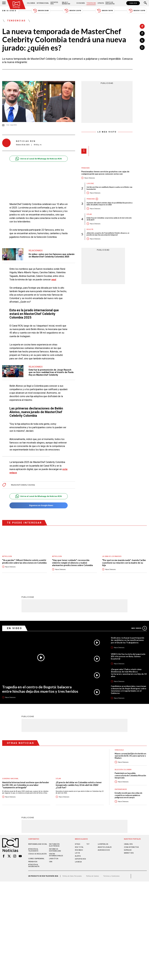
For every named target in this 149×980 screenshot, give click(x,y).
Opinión (101, 3)
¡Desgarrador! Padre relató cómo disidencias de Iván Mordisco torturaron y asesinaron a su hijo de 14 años (129, 673)
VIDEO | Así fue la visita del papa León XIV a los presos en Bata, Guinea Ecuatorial (128, 656)
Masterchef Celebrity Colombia (23, 485)
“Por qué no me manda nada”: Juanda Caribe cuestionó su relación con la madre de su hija (124, 563)
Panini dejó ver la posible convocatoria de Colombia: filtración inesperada (130, 775)
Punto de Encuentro (110, 3)
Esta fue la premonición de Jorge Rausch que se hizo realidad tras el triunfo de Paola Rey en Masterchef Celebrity (51, 372)
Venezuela (119, 750)
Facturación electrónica (54, 845)
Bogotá (90, 229)
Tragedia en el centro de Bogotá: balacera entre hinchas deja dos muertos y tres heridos (40, 689)
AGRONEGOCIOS (104, 850)
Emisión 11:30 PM (137, 11)
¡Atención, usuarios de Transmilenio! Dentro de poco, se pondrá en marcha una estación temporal (108, 234)
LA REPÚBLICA (103, 844)
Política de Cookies (93, 876)
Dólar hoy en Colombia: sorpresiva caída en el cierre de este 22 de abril (109, 219)
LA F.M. (78, 853)
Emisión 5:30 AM (41, 11)
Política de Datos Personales (72, 876)
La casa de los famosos (112, 556)
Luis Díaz (90, 184)
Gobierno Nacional (10, 778)
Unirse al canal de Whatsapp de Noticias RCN (38, 159)
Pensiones (85, 168)
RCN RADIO (79, 850)
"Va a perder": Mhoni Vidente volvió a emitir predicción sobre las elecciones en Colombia (24, 561)
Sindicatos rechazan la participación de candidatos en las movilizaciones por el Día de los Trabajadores (128, 640)
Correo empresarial (36, 858)
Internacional (43, 3)
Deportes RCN (54, 3)
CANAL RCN (133, 3)
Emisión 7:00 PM (105, 11)
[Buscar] (145, 3)
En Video (15, 628)
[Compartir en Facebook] (142, 33)
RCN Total (79, 847)
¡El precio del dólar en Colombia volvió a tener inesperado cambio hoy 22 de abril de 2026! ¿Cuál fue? (79, 785)
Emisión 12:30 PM (73, 11)
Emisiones (9, 11)
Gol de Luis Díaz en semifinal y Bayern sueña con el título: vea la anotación (109, 188)
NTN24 (77, 844)
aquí (54, 280)
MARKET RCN (129, 853)
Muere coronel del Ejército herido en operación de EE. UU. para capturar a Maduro (130, 756)
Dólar (89, 214)
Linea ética (54, 858)
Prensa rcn (33, 862)
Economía (81, 3)
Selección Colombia (123, 769)
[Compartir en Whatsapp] (142, 47)
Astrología (7, 556)
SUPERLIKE (128, 850)
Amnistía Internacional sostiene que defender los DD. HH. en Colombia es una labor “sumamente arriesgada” (26, 785)
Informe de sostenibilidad (55, 850)
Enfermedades (121, 789)
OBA (51, 862)
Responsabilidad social (38, 844)
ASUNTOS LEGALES (105, 847)
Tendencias (91, 3)
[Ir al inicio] (16, 5)
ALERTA (78, 856)
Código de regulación (37, 854)
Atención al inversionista (34, 865)
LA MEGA (78, 862)
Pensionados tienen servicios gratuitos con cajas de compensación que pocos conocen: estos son (105, 173)
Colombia (31, 3)
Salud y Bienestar (66, 3)
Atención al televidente (33, 850)
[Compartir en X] (142, 40)
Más (139, 628)
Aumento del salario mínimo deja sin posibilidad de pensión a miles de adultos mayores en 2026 (109, 204)
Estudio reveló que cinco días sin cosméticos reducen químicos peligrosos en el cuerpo (128, 795)
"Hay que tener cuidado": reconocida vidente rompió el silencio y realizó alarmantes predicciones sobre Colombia (72, 563)
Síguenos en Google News (38, 505)
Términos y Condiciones (111, 876)
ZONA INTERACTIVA (131, 847)
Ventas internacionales (56, 855)
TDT (88, 844)
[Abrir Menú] (4, 3)
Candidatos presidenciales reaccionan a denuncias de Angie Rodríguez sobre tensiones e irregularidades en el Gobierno (129, 690)
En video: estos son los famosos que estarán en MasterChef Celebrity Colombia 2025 (52, 255)
